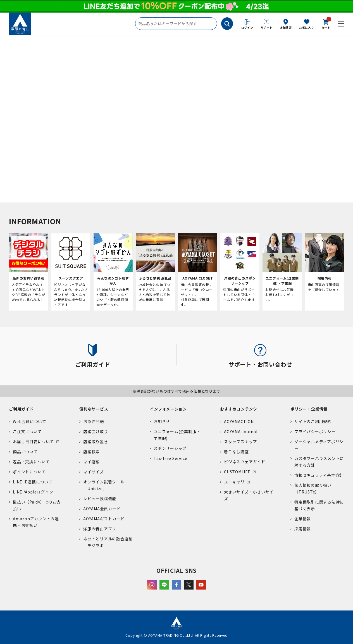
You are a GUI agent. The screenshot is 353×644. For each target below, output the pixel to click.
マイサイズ (94, 472)
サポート (267, 28)
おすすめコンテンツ (239, 409)
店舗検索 (286, 28)
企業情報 (303, 519)
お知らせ (162, 421)
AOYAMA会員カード (102, 509)
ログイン (247, 28)
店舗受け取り (96, 431)
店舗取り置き (96, 442)
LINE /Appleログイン (33, 492)
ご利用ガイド (21, 409)
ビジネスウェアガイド (245, 462)
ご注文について (27, 431)
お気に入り (307, 28)
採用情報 (303, 529)
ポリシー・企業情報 (309, 409)
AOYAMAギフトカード (104, 519)
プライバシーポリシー (315, 431)
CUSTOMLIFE (237, 472)
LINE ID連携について (33, 482)
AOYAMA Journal (241, 431)
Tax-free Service (170, 458)
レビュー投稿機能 (100, 498)
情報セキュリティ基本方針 (319, 475)
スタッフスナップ (240, 442)
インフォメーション (168, 409)
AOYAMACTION (239, 421)
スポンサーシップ (170, 448)
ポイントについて (29, 472)
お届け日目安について (34, 442)
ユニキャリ (234, 482)
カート (326, 23)
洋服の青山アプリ (100, 529)
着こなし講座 (236, 452)
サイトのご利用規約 (313, 421)
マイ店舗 (91, 462)
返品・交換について (31, 462)
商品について (25, 452)
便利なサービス (94, 409)
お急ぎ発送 (94, 421)
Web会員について (30, 421)
